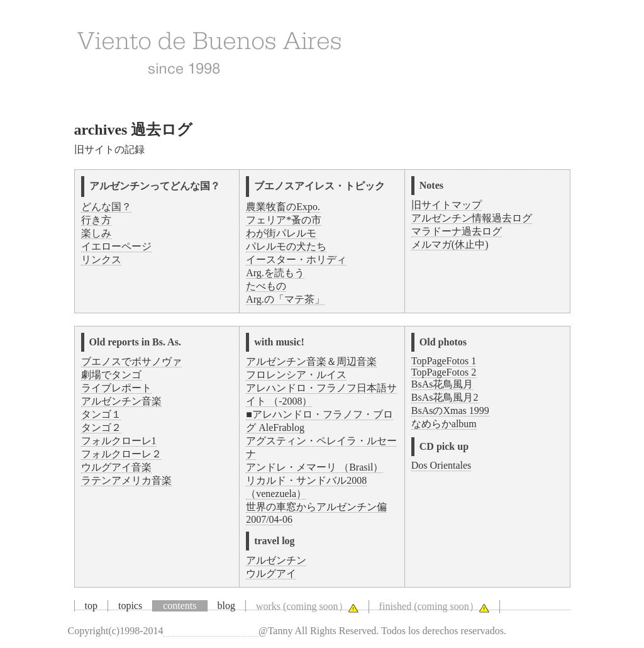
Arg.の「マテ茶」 (285, 299)
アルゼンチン (276, 560)
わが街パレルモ (281, 233)
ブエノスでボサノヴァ (131, 361)
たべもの (266, 286)
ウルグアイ (271, 573)
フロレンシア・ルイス (296, 375)
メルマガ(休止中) (450, 244)
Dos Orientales (441, 465)
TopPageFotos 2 (444, 372)
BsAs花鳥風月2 (445, 397)
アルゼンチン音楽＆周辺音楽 (311, 361)
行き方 (96, 220)
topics (130, 606)
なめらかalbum (444, 424)
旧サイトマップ (447, 205)
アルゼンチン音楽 (121, 401)
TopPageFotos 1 (444, 361)
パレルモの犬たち (286, 246)
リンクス (101, 260)
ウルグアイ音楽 (116, 467)
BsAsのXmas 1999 (450, 411)
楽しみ (96, 233)
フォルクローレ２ (121, 454)
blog (226, 606)
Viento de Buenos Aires (210, 631)
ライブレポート (116, 388)
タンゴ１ (101, 414)
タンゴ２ (101, 427)
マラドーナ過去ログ (457, 231)
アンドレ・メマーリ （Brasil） (314, 467)
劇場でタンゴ (111, 375)
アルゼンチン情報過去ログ (472, 218)
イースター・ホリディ (296, 260)
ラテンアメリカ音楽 (126, 480)
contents (180, 606)
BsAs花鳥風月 (442, 384)
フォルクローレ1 (119, 441)
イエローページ (116, 246)
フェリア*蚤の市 (284, 220)
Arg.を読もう (275, 273)
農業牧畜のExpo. (283, 207)
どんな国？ (106, 207)
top (91, 606)
